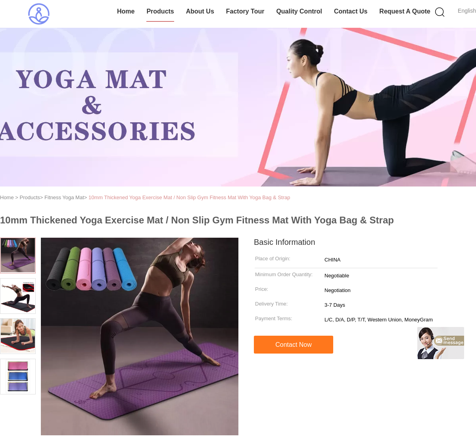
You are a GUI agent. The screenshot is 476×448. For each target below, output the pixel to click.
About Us (200, 11)
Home (126, 11)
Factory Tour (245, 11)
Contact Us (351, 11)
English (467, 11)
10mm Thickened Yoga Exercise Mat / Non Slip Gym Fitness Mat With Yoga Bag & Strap (189, 197)
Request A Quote (405, 11)
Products (160, 11)
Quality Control (299, 11)
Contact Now (294, 345)
